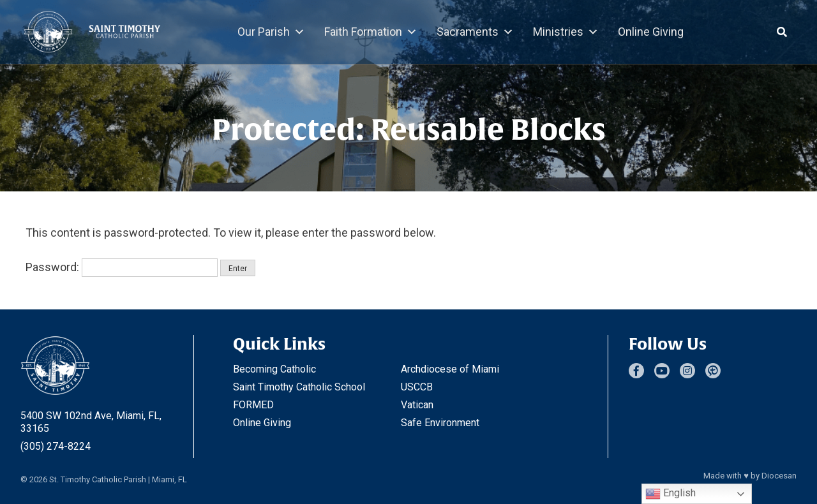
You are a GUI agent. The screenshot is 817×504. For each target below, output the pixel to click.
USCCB (417, 387)
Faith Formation (371, 32)
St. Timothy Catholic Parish (98, 479)
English (671, 494)
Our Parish (271, 32)
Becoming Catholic (274, 369)
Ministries (566, 32)
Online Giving (651, 32)
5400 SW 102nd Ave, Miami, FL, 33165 (91, 422)
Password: (122, 267)
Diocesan (779, 476)
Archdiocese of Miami (450, 369)
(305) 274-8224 (56, 446)
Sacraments (475, 32)
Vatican (417, 405)
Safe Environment (440, 423)
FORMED (253, 405)
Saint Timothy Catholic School (299, 387)
